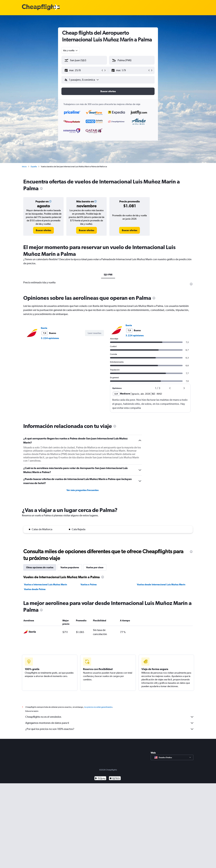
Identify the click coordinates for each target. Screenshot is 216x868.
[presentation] (41, 189)
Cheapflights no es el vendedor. (110, 717)
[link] (43, 230)
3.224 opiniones (50, 338)
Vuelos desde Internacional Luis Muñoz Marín (161, 584)
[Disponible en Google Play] (100, 779)
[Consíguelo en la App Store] (115, 779)
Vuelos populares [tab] (70, 567)
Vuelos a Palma (89, 584)
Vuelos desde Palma (35, 589)
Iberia (44, 328)
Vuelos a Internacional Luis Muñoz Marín (45, 584)
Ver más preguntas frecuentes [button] (83, 490)
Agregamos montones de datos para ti (110, 723)
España (34, 167)
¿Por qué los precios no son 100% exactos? (110, 729)
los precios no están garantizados (98, 707)
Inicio (24, 167)
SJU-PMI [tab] (108, 275)
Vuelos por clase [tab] (95, 567)
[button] (83, 70)
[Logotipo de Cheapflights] (41, 7)
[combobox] (71, 50)
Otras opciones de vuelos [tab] (40, 567)
